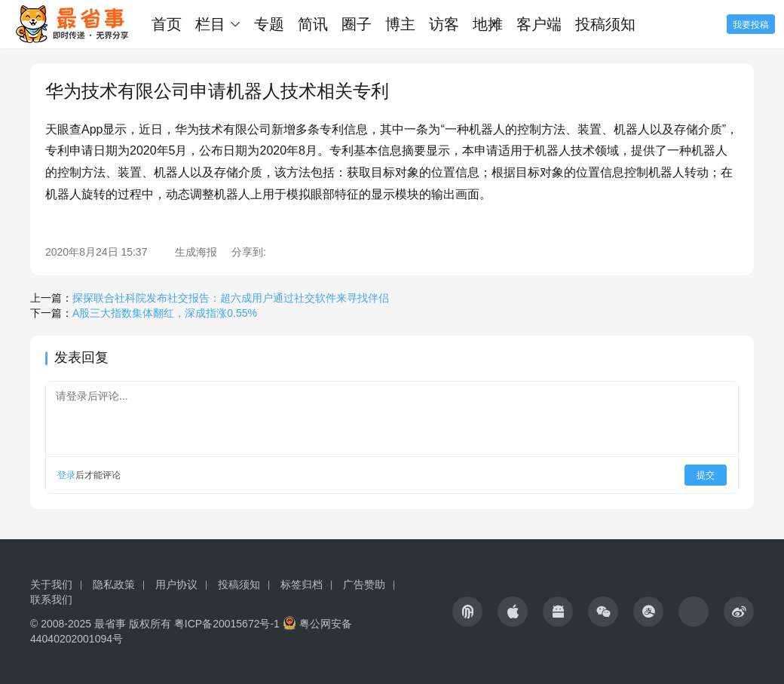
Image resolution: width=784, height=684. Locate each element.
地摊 (488, 24)
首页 (167, 24)
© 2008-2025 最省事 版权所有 (101, 624)
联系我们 (51, 600)
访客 (444, 24)
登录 (66, 475)
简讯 (313, 24)
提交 (706, 475)
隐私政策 (114, 584)
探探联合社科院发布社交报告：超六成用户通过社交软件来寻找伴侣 (231, 298)
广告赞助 (364, 584)
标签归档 (302, 584)
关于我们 (51, 584)
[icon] (467, 612)
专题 (269, 24)
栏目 (210, 24)
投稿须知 (605, 24)
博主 (400, 24)
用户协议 (176, 584)
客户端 (539, 24)
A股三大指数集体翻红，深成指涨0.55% (165, 313)
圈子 (357, 24)
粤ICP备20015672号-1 (227, 624)
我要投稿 (751, 25)
